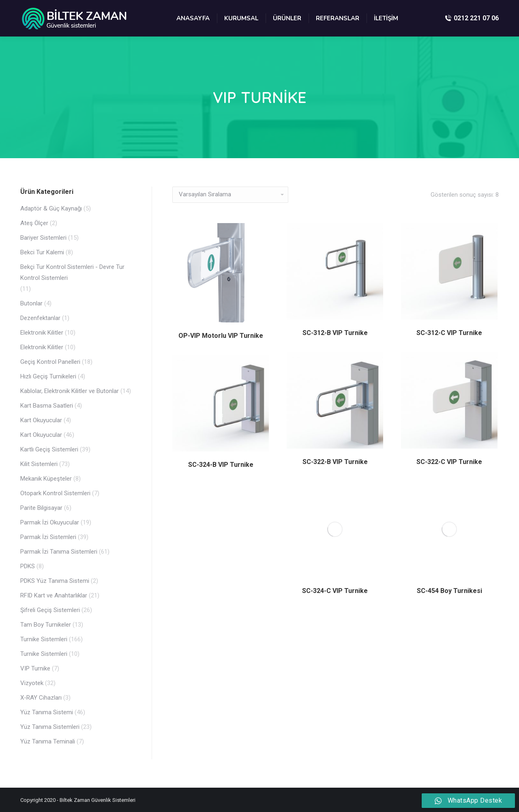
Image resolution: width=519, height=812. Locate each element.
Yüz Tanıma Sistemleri (50, 727)
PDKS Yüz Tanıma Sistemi (55, 581)
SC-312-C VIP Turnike (449, 333)
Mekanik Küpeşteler (46, 479)
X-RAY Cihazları (41, 698)
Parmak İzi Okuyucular (50, 522)
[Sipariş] (230, 195)
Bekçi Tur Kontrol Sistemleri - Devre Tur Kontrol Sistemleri (72, 272)
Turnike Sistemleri (44, 639)
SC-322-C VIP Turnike (449, 462)
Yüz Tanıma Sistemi (47, 712)
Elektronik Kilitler (42, 333)
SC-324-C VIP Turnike (335, 591)
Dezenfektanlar (40, 318)
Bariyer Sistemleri (43, 238)
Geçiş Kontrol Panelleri (50, 362)
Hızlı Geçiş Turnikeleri (48, 376)
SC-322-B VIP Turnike (335, 462)
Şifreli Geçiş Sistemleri (50, 610)
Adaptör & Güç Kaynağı (51, 208)
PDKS (28, 566)
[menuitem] (193, 18)
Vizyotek (32, 683)
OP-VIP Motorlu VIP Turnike (221, 336)
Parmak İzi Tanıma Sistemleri (59, 552)
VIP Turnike (35, 668)
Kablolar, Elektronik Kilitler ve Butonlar (70, 391)
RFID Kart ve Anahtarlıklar (54, 595)
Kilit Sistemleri (39, 464)
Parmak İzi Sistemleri (48, 537)
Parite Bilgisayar (41, 508)
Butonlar (31, 303)
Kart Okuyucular (41, 420)
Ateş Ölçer (34, 223)
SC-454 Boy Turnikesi (449, 591)
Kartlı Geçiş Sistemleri (49, 449)
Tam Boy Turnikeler (46, 625)
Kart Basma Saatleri (47, 406)
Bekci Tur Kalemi (42, 252)
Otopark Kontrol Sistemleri (55, 493)
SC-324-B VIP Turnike (221, 465)
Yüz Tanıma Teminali (48, 741)
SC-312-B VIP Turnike (335, 333)
